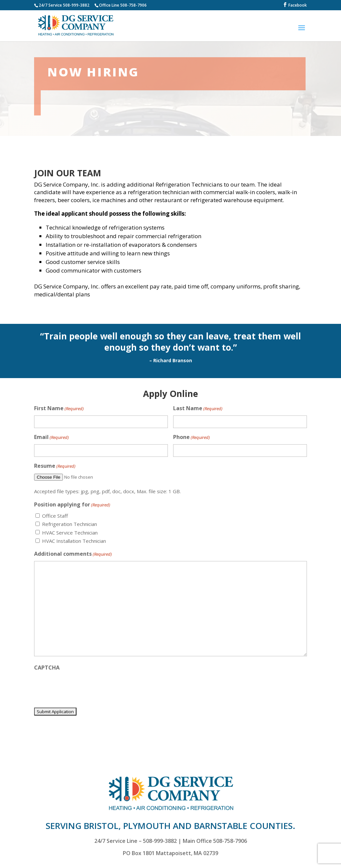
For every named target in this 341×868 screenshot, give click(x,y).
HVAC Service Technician (70, 533)
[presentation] (84, 687)
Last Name (198, 409)
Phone (192, 437)
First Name (59, 409)
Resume (55, 466)
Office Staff (55, 516)
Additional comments (73, 554)
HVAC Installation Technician (74, 541)
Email (51, 437)
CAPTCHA (47, 668)
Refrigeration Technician (70, 524)
